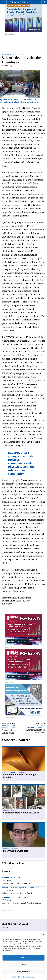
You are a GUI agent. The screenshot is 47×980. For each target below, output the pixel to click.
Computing (30, 728)
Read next (40, 724)
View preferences (23, 971)
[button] (43, 935)
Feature (22, 772)
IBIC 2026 (6, 900)
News (13, 810)
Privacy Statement (28, 977)
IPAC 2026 (6, 881)
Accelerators (9, 726)
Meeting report (17, 55)
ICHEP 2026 (7, 890)
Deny (24, 965)
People (6, 810)
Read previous (8, 724)
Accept (23, 958)
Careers (15, 849)
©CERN (5, 928)
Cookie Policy (16, 977)
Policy (5, 55)
